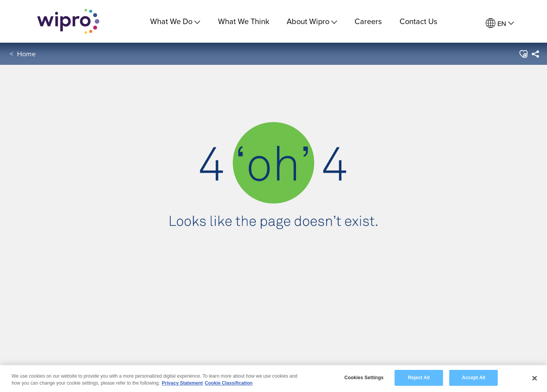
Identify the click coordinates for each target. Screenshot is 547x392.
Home (26, 54)
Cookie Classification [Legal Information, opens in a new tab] (229, 383)
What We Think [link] (244, 21)
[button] (523, 54)
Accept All (474, 378)
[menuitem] (500, 23)
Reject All (419, 378)
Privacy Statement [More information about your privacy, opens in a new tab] (182, 383)
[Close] (535, 378)
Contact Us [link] (418, 21)
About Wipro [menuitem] (312, 21)
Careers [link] (368, 21)
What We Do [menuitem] (175, 21)
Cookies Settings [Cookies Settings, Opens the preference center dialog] (364, 378)
